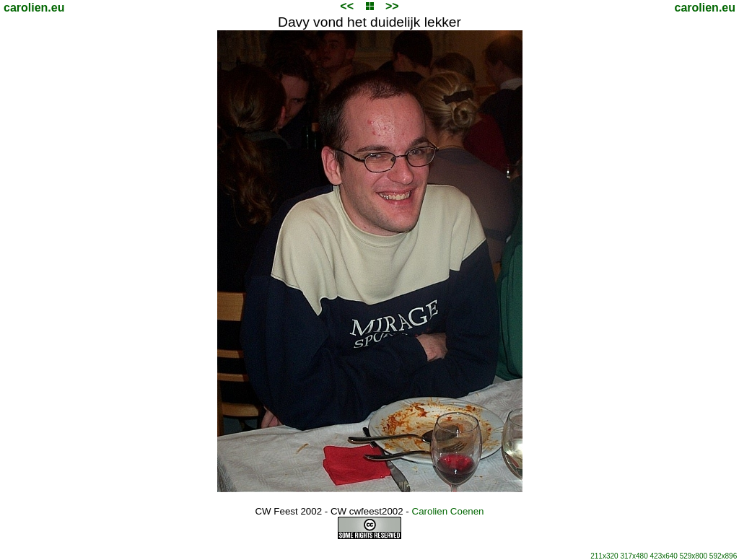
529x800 (694, 556)
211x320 (604, 556)
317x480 (634, 556)
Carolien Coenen (448, 511)
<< (347, 6)
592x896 (723, 556)
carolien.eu (34, 8)
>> (392, 6)
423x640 (664, 556)
